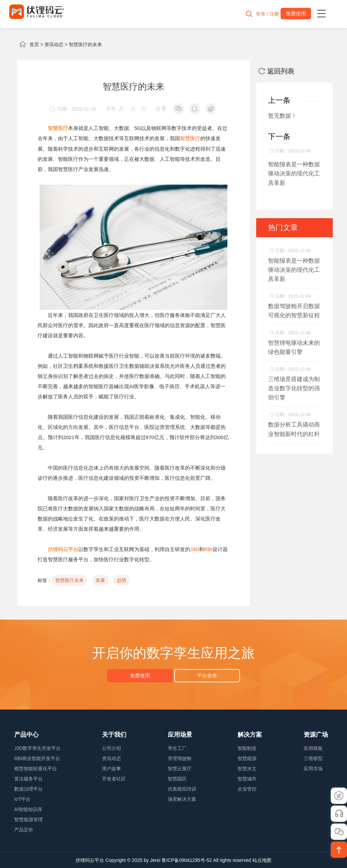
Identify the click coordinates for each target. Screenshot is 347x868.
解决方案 (250, 734)
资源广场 (316, 734)
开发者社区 (114, 778)
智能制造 (247, 748)
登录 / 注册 (264, 14)
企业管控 (247, 789)
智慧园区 (177, 778)
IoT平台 (22, 799)
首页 (34, 44)
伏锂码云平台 (90, 860)
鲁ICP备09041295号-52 (187, 860)
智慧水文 (247, 768)
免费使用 (142, 675)
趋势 (122, 580)
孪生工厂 (177, 748)
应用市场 (313, 768)
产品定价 (24, 829)
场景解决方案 (182, 799)
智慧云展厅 (180, 768)
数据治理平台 (28, 789)
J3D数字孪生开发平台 (37, 748)
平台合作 (205, 675)
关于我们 (114, 734)
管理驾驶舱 (180, 758)
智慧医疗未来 (69, 580)
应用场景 (180, 734)
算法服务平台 (28, 778)
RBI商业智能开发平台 (37, 758)
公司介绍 (111, 748)
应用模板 (313, 748)
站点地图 (262, 860)
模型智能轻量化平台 (36, 768)
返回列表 (276, 71)
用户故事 (111, 768)
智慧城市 (247, 778)
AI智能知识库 (28, 809)
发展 (100, 580)
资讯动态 (54, 44)
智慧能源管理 (28, 819)
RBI (209, 549)
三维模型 (313, 758)
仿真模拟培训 (182, 789)
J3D (195, 549)
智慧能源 (247, 758)
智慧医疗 (190, 138)
